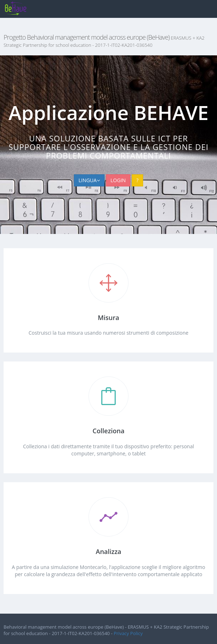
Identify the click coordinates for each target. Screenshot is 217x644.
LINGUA (89, 180)
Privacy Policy (128, 633)
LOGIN (118, 180)
